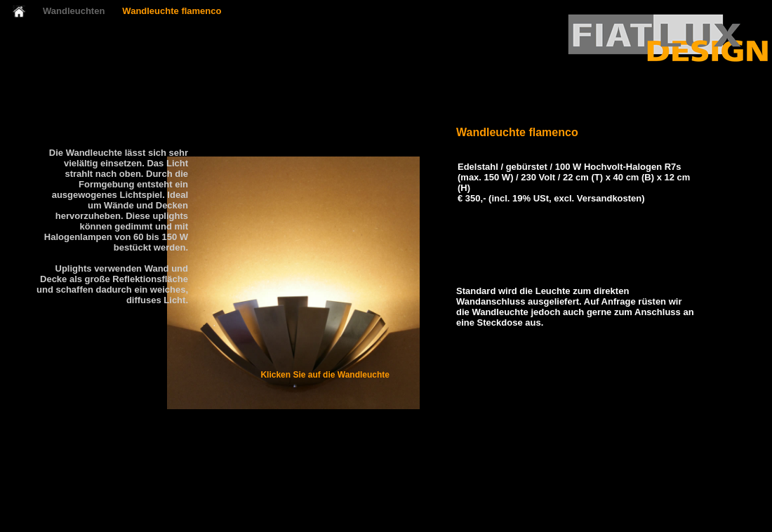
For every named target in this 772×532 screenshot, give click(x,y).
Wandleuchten (74, 11)
